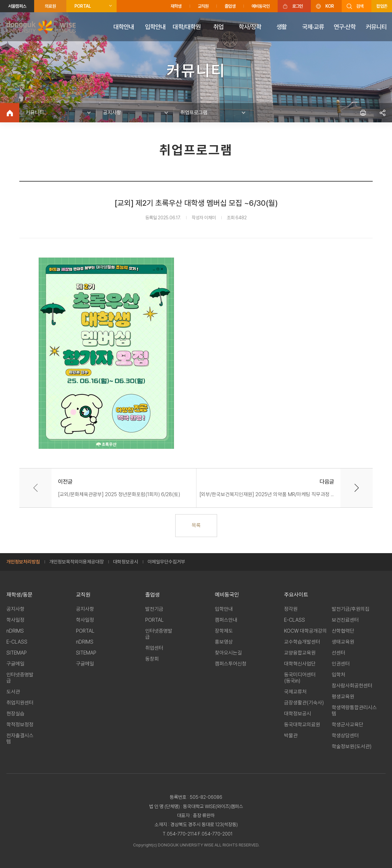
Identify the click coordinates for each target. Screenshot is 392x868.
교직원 (203, 6)
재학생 (176, 6)
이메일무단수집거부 (166, 562)
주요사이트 (296, 595)
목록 (196, 525)
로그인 (298, 6)
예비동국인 (261, 6)
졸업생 (230, 6)
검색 (360, 6)
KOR (330, 6)
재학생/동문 (19, 595)
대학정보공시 (126, 562)
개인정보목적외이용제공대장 (76, 562)
